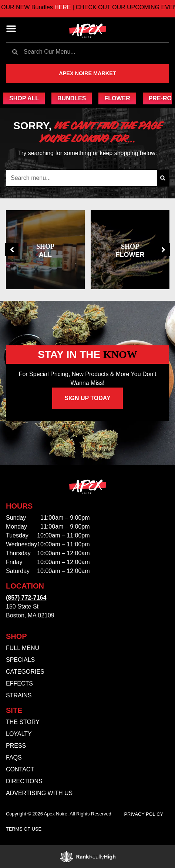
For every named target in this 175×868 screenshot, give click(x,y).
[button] (11, 29)
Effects (19, 683)
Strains (19, 695)
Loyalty (19, 734)
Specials (20, 660)
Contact (20, 769)
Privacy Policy (144, 814)
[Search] (163, 178)
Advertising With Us (39, 793)
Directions (24, 781)
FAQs (14, 758)
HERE (74, 7)
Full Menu (23, 648)
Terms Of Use (24, 829)
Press (16, 746)
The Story (23, 722)
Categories (25, 672)
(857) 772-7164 (26, 598)
